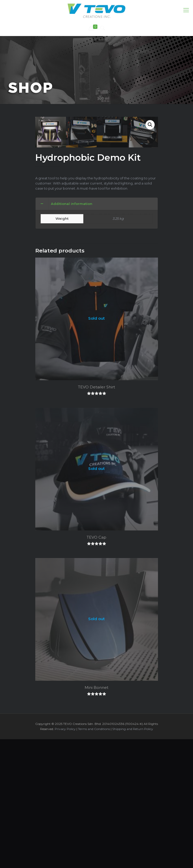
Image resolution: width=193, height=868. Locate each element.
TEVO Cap (96, 660)
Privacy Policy (65, 852)
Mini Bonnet (96, 810)
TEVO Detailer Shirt (96, 510)
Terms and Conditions (94, 852)
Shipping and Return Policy (133, 852)
